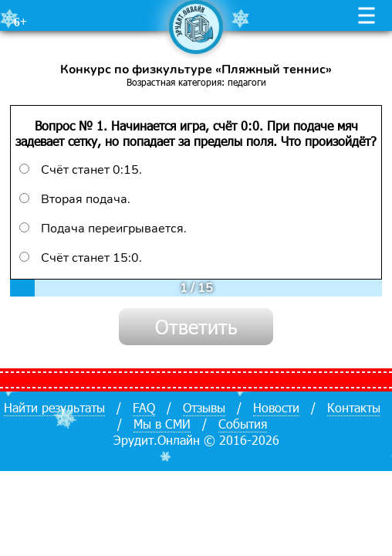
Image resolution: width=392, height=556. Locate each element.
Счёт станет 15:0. (81, 258)
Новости (276, 407)
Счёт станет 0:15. (81, 170)
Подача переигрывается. (103, 229)
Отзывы (204, 407)
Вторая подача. (75, 199)
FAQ (144, 407)
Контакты (354, 407)
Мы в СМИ (162, 424)
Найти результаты (54, 407)
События (243, 424)
